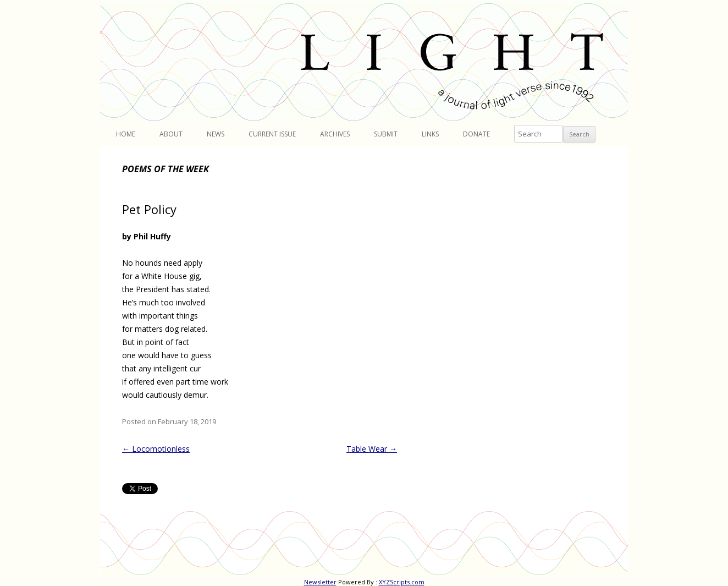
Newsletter (320, 582)
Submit (386, 134)
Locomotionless (156, 449)
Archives (335, 134)
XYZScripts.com (402, 582)
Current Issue (272, 134)
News (216, 134)
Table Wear (372, 449)
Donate (476, 134)
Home (126, 134)
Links (430, 134)
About (171, 134)
